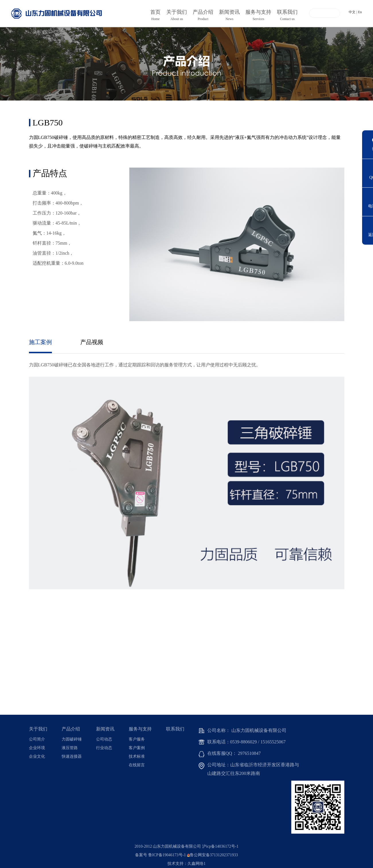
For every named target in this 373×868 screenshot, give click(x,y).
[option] (186, 64)
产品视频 (92, 342)
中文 (352, 12)
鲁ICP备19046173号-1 (167, 855)
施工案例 (40, 342)
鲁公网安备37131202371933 (214, 855)
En (360, 12)
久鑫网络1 (197, 864)
